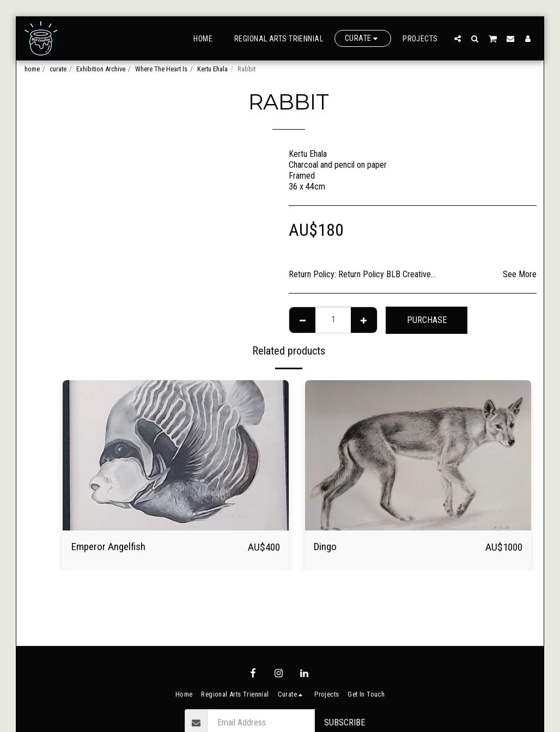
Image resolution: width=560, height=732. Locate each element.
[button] (458, 38)
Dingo (325, 547)
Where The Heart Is (161, 69)
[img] (176, 456)
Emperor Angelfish (108, 547)
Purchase (427, 320)
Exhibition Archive (101, 69)
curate (58, 69)
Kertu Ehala (212, 69)
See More (520, 274)
